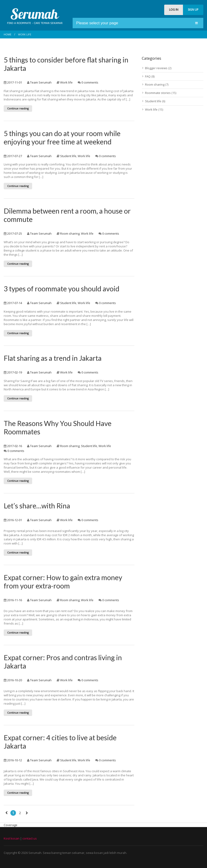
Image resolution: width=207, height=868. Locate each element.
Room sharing (70, 233)
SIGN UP (193, 10)
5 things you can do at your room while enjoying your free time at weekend (62, 137)
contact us (30, 838)
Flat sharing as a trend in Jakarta (53, 358)
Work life (66, 82)
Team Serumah (41, 82)
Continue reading (18, 108)
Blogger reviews (156, 68)
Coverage (11, 825)
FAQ (148, 76)
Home (8, 34)
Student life (68, 156)
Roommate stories (158, 93)
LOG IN (174, 10)
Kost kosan (12, 838)
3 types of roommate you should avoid (62, 289)
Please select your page (97, 23)
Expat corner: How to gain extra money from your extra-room (63, 582)
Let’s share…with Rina (37, 506)
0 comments (90, 82)
